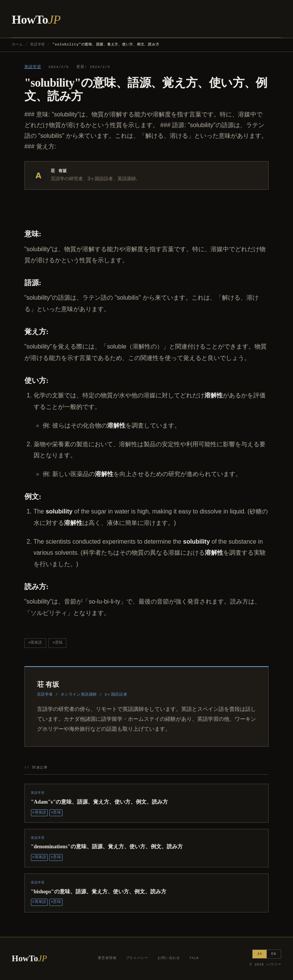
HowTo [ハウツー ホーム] (36, 19)
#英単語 (35, 643)
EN (274, 954)
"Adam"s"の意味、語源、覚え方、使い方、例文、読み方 (100, 802)
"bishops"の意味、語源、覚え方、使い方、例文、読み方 (99, 891)
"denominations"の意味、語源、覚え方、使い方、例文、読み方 (107, 846)
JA (260, 954)
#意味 (58, 643)
